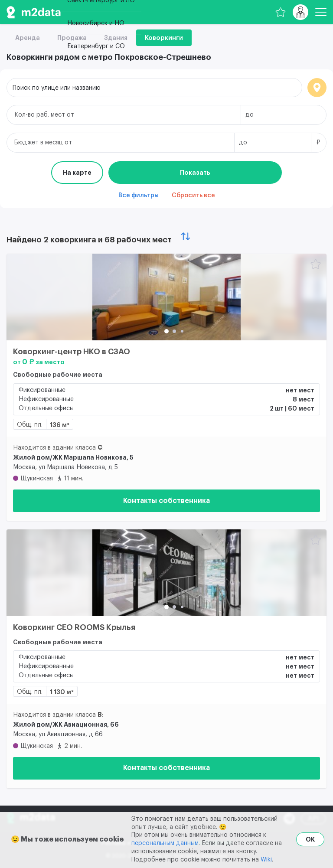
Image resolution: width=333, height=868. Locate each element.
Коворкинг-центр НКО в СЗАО (72, 352)
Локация (317, 88)
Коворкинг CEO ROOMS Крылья (74, 627)
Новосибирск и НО (96, 23)
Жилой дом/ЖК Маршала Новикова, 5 (73, 457)
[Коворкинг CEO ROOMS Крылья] (166, 573)
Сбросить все (193, 196)
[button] (166, 331)
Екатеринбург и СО (96, 46)
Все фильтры (139, 196)
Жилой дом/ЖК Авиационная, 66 (66, 724)
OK (310, 839)
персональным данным (165, 843)
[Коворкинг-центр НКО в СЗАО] (166, 297)
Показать (195, 173)
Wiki (266, 860)
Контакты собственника (166, 501)
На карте (77, 173)
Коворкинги (164, 38)
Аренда (28, 38)
